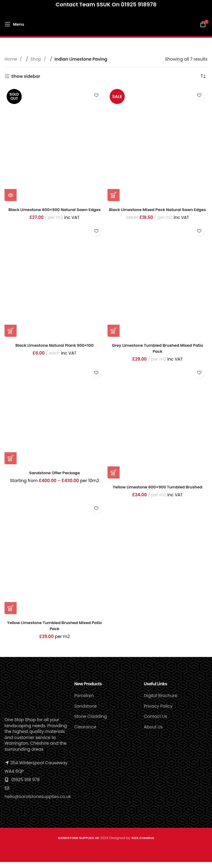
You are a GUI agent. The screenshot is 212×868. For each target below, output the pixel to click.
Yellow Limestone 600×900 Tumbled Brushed (157, 493)
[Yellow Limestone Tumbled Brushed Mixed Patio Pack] (55, 563)
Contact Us (155, 722)
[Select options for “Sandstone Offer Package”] (11, 464)
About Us (153, 733)
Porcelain (84, 702)
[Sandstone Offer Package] (55, 420)
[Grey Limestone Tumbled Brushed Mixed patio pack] (157, 286)
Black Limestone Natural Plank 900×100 (54, 351)
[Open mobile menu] (14, 24)
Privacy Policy (158, 712)
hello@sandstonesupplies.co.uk (38, 802)
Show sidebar (26, 76)
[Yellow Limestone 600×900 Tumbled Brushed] (157, 427)
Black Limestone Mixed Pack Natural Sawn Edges (157, 213)
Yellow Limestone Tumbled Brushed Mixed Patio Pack (55, 632)
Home (11, 59)
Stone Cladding (91, 722)
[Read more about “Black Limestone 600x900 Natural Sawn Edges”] (11, 195)
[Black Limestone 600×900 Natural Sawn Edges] (55, 144)
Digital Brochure (161, 702)
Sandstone (86, 712)
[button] (114, 195)
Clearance (85, 733)
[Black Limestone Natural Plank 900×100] (55, 286)
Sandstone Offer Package (55, 478)
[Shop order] (203, 76)
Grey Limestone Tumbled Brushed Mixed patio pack (157, 354)
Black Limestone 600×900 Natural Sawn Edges (55, 210)
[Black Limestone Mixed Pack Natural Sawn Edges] (157, 144)
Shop (36, 59)
